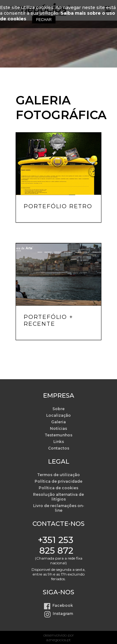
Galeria (58, 422)
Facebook (63, 605)
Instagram (63, 614)
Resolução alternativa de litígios (58, 497)
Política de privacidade (58, 481)
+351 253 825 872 (56, 545)
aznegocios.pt (58, 640)
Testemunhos (58, 435)
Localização (58, 415)
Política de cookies (58, 488)
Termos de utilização (58, 475)
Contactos (59, 448)
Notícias (58, 428)
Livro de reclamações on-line (59, 508)
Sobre (58, 409)
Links (59, 442)
